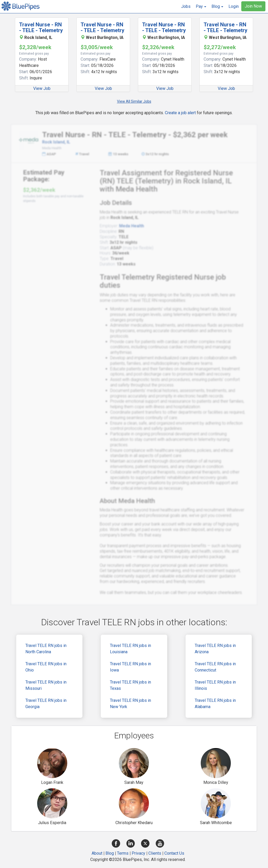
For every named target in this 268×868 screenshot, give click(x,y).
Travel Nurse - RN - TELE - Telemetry (41, 27)
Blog (110, 853)
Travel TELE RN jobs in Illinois (215, 685)
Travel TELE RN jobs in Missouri (46, 685)
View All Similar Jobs (134, 101)
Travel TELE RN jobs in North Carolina (46, 649)
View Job (42, 88)
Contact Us (174, 853)
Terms (123, 853)
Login (234, 6)
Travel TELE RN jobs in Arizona (215, 649)
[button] (201, 7)
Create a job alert (180, 113)
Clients (155, 853)
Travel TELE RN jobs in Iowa (130, 667)
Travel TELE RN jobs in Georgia (46, 704)
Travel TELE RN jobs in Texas (130, 685)
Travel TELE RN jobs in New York (130, 704)
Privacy (138, 853)
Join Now (253, 6)
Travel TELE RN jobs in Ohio (46, 667)
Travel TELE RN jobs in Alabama (215, 704)
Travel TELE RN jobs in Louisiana (130, 649)
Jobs (186, 6)
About (97, 853)
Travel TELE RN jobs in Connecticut (215, 667)
